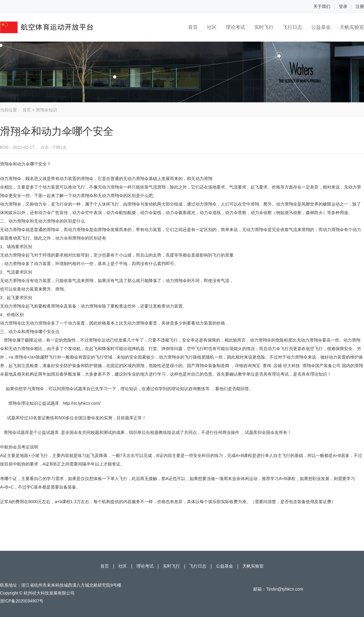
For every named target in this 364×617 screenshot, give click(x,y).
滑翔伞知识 (46, 110)
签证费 (325, 502)
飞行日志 (292, 27)
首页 (193, 27)
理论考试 (235, 27)
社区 (212, 27)
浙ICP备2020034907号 (22, 601)
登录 (343, 6)
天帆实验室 (352, 27)
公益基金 (321, 27)
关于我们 (322, 6)
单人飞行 (119, 479)
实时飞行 (264, 27)
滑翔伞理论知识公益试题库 (34, 403)
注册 (360, 6)
